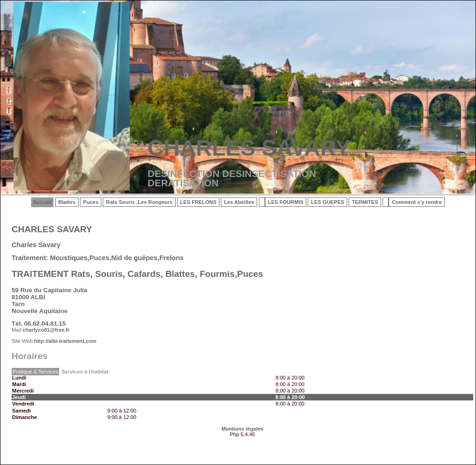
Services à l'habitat (85, 372)
